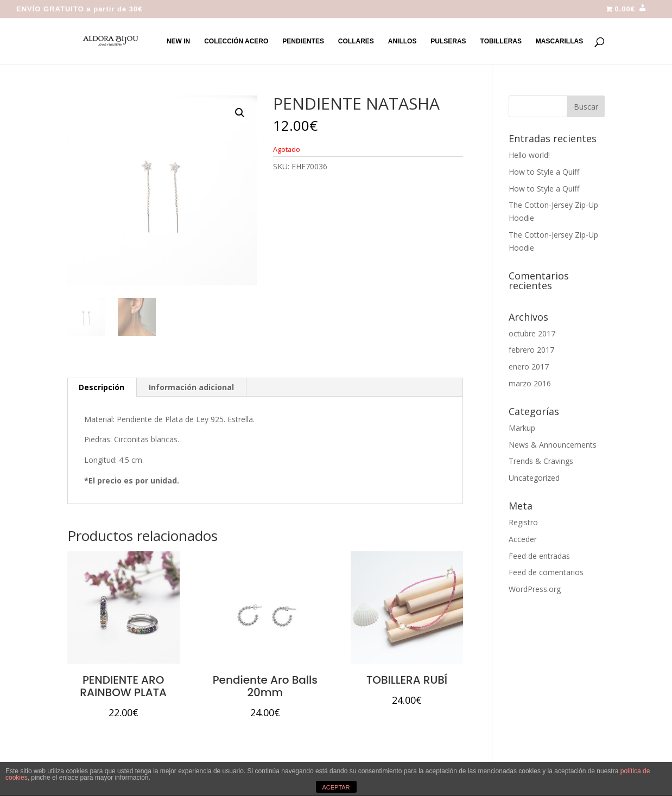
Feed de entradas (539, 556)
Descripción (102, 387)
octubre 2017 (532, 333)
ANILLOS (402, 41)
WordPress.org (535, 589)
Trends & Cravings (541, 461)
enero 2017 (529, 367)
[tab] (102, 387)
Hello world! (529, 155)
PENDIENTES (303, 41)
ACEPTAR (336, 787)
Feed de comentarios (546, 572)
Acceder (523, 539)
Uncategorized (534, 478)
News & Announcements (553, 445)
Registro (523, 522)
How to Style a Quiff (544, 172)
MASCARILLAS (559, 41)
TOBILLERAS (501, 41)
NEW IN (178, 41)
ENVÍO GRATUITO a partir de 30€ (80, 9)
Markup (522, 428)
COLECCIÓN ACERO (236, 41)
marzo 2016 (530, 383)
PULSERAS (448, 41)
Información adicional (191, 387)
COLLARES (356, 41)
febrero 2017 (531, 350)
